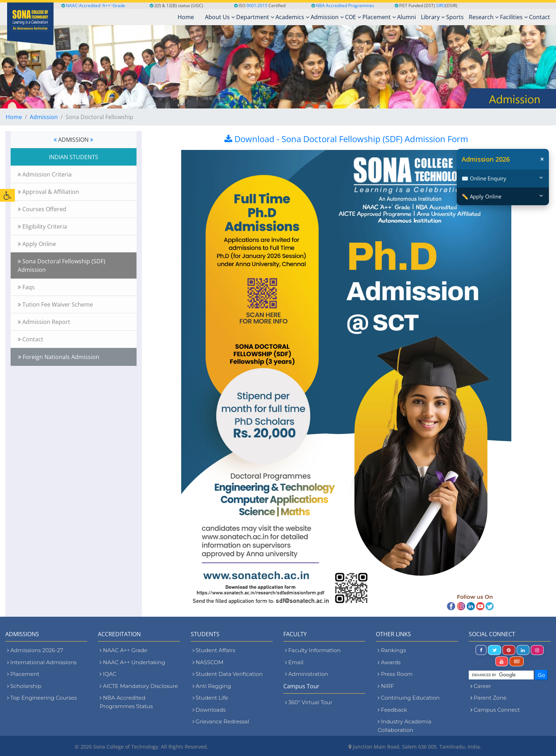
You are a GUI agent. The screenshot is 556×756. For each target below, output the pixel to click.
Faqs (26, 287)
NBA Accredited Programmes (345, 5)
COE (353, 17)
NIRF (386, 686)
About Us (220, 17)
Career (482, 686)
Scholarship (24, 686)
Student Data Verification (228, 674)
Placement (379, 17)
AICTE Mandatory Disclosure (139, 686)
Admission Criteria (45, 174)
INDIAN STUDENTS (74, 157)
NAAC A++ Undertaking (132, 662)
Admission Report (44, 322)
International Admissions (42, 662)
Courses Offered (42, 209)
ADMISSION (73, 140)
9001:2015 (257, 5)
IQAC (108, 674)
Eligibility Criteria (42, 226)
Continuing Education (409, 698)
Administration (307, 674)
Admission (327, 17)
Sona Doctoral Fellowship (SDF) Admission (62, 265)
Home (14, 117)
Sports (455, 17)
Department (255, 17)
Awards (389, 662)
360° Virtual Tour (309, 702)
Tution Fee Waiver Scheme (55, 304)
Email (294, 662)
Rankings (392, 650)
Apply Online (37, 244)
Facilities (514, 17)
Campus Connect (497, 710)
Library (433, 17)
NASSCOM (208, 662)
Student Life (210, 698)
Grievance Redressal (221, 721)
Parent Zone (490, 698)
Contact (540, 17)
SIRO (441, 5)
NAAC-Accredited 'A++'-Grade (93, 5)
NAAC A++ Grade (123, 650)
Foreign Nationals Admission (59, 357)
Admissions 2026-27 (35, 650)
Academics (292, 17)
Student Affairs (214, 650)
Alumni (407, 17)
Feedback (392, 710)
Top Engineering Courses (42, 698)
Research (484, 17)
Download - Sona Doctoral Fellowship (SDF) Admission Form (346, 139)
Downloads (209, 710)
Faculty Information (313, 650)
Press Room (395, 674)
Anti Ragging (212, 686)
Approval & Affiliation (48, 192)
